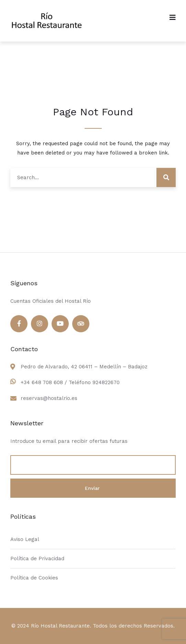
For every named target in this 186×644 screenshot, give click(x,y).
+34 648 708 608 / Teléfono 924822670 (70, 382)
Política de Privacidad (37, 559)
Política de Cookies (34, 578)
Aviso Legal (25, 539)
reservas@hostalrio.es (49, 398)
